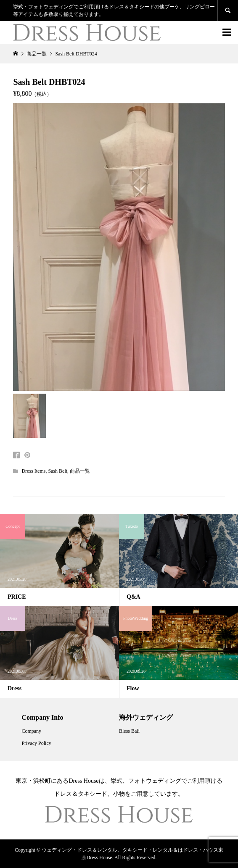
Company (31, 731)
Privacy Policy (36, 743)
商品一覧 (80, 471)
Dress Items (33, 471)
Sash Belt (58, 471)
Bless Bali (129, 731)
